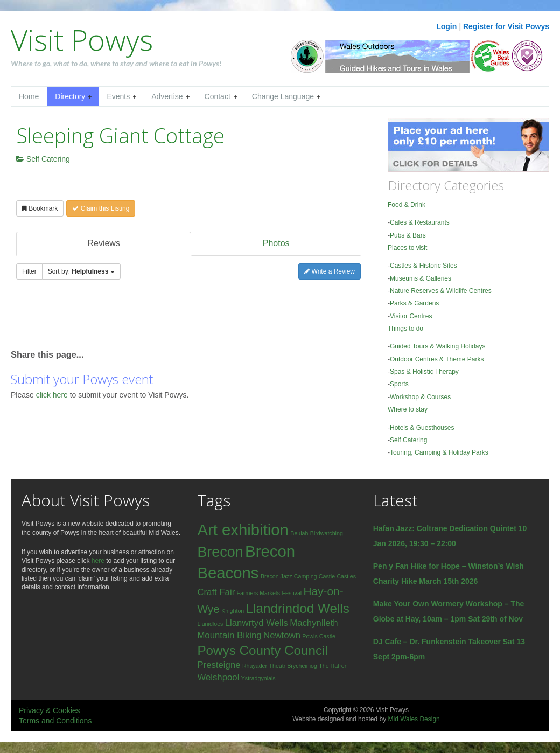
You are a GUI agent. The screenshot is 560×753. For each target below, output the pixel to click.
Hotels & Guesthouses (422, 428)
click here (53, 395)
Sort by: (81, 271)
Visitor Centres (411, 316)
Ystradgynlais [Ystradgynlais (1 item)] (258, 678)
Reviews (103, 243)
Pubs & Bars (408, 235)
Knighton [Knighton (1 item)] (233, 611)
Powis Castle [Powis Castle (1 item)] (319, 636)
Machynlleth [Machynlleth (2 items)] (314, 623)
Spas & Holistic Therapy (424, 372)
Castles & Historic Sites (423, 266)
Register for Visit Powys (506, 26)
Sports (399, 384)
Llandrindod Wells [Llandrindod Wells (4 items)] (298, 608)
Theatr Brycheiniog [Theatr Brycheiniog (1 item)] (293, 666)
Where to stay (408, 409)
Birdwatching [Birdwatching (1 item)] (327, 533)
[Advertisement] (137, 319)
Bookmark (40, 208)
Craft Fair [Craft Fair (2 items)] (216, 592)
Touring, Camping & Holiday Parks (439, 452)
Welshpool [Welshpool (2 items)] (218, 677)
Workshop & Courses (420, 397)
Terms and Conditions (55, 721)
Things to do (405, 329)
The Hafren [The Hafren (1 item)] (333, 666)
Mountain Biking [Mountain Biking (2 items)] (229, 635)
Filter (29, 271)
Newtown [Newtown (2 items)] (282, 635)
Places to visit (407, 248)
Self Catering (43, 159)
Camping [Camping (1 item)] (306, 576)
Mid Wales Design (414, 719)
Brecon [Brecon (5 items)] (220, 552)
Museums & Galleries (421, 278)
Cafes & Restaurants (420, 222)
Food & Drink (407, 205)
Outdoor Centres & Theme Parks (437, 359)
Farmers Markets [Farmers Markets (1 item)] (259, 593)
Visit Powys (82, 39)
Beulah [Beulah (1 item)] (299, 533)
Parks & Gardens (414, 303)
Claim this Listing (101, 208)
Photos (276, 243)
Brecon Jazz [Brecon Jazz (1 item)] (276, 576)
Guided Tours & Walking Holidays (437, 346)
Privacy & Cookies (50, 710)
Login (446, 26)
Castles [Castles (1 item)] (346, 576)
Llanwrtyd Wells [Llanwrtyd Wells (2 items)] (257, 623)
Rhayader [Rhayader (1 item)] (255, 666)
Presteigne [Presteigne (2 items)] (219, 665)
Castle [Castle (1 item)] (327, 576)
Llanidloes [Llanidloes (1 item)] (210, 624)
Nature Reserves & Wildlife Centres (441, 291)
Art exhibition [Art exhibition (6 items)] (243, 530)
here (98, 561)
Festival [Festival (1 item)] (292, 593)
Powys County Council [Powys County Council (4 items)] (262, 650)
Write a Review (330, 271)
